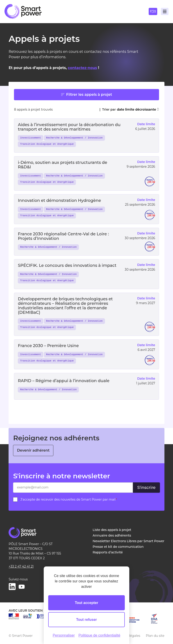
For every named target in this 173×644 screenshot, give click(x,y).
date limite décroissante (138, 110)
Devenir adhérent (33, 450)
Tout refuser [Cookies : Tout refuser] (86, 620)
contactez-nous (82, 68)
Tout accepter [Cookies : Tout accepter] (86, 603)
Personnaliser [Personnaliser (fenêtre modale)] (64, 635)
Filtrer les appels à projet (86, 95)
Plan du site (155, 636)
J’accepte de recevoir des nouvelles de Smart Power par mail (68, 499)
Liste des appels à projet (112, 530)
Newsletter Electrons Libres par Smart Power (128, 541)
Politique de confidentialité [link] (99, 635)
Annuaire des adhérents (112, 535)
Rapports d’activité (108, 552)
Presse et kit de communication (118, 547)
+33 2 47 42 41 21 (21, 566)
